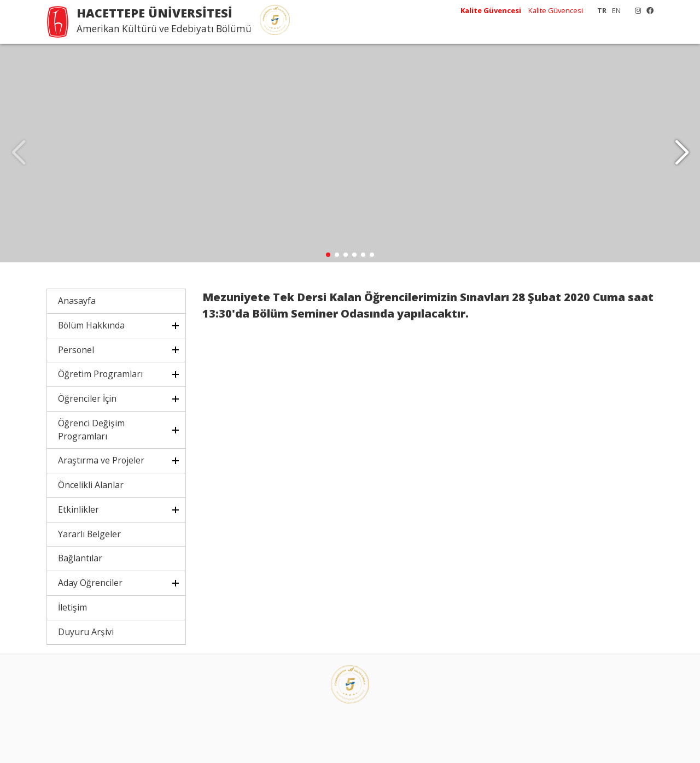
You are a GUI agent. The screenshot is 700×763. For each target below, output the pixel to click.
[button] (682, 153)
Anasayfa (77, 301)
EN (616, 10)
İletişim (72, 607)
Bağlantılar (80, 558)
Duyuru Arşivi (86, 632)
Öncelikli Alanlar (91, 485)
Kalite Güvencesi (556, 10)
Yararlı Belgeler (89, 534)
